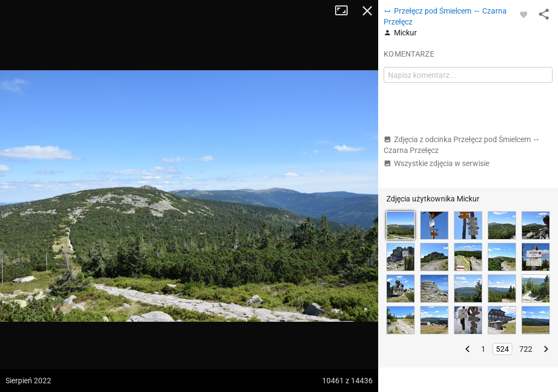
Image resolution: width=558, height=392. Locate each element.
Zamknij (367, 11)
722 (526, 349)
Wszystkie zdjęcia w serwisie (436, 163)
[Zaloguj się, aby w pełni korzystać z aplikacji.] (524, 14)
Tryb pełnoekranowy (345, 11)
